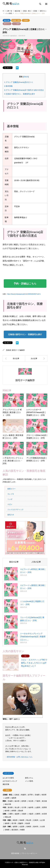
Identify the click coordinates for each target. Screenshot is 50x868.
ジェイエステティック (15, 510)
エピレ (10, 504)
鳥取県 (15, 820)
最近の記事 (14, 562)
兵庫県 (38, 814)
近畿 (4, 814)
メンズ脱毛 (16, 24)
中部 (4, 807)
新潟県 (10, 807)
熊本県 (36, 827)
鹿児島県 (15, 830)
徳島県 (7, 823)
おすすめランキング (10, 781)
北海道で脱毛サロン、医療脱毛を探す (20, 94)
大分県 (42, 827)
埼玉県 (31, 801)
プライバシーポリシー (29, 853)
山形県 (7, 798)
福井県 (31, 807)
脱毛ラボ (11, 515)
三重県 (10, 814)
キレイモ (11, 494)
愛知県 (21, 811)
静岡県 (14, 811)
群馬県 (24, 801)
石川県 (24, 807)
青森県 (23, 795)
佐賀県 (22, 827)
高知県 (28, 823)
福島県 (14, 798)
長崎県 (29, 827)
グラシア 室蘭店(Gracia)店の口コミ (19, 82)
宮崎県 (7, 830)
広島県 (36, 820)
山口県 (42, 820)
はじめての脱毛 (8, 778)
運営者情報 (15, 853)
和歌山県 (8, 817)
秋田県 (44, 795)
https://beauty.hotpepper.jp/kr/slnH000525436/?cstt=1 (24, 294)
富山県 (17, 807)
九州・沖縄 (7, 827)
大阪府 (31, 814)
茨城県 (10, 801)
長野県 (44, 807)
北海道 (26, 20)
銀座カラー (11, 489)
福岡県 (15, 827)
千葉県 (38, 801)
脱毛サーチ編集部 (18, 350)
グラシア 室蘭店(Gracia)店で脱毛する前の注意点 (24, 90)
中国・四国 (7, 820)
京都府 (24, 814)
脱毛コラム (29, 778)
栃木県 (17, 801)
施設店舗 (7, 20)
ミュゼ (10, 499)
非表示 (26, 77)
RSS (25, 848)
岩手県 (30, 795)
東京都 (44, 801)
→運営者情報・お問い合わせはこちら (19, 757)
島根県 (22, 820)
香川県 (14, 823)
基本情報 (8, 86)
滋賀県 (17, 814)
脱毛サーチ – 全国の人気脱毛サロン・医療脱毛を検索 (22, 862)
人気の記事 (36, 562)
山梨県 (38, 807)
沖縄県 (22, 830)
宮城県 (37, 795)
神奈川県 (8, 804)
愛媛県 (21, 823)
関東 (4, 801)
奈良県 (44, 814)
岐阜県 (7, 811)
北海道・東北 (16, 20)
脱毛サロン (7, 24)
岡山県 (29, 820)
